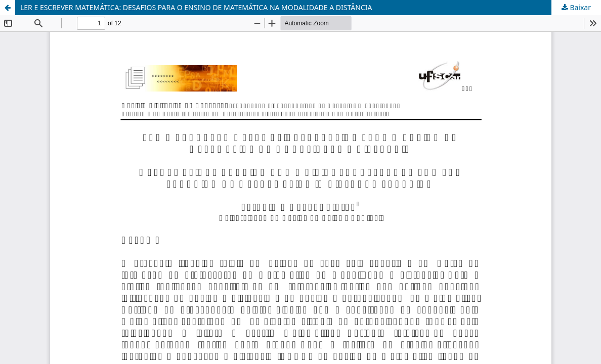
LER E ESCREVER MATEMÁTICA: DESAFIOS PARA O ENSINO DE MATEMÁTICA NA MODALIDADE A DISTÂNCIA (196, 7)
